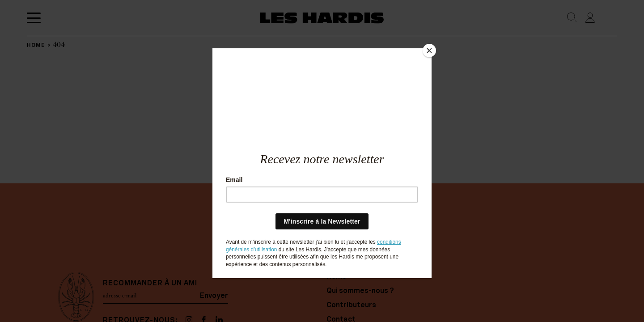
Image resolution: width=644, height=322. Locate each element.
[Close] (429, 51)
